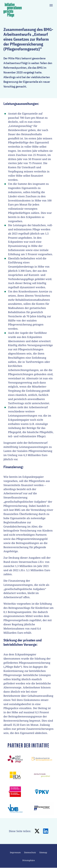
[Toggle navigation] (51, 5)
